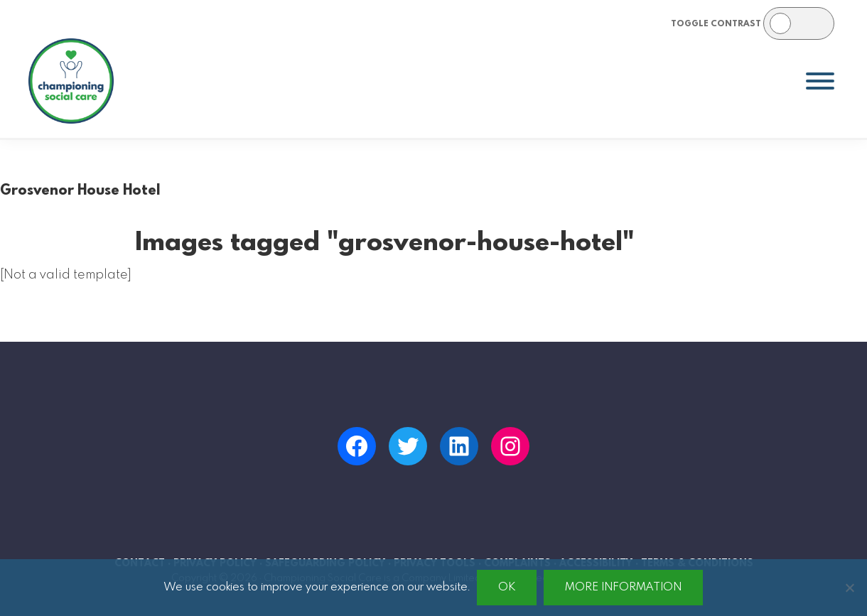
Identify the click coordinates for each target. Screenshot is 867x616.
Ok (507, 587)
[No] (849, 588)
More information (623, 587)
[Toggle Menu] (820, 81)
